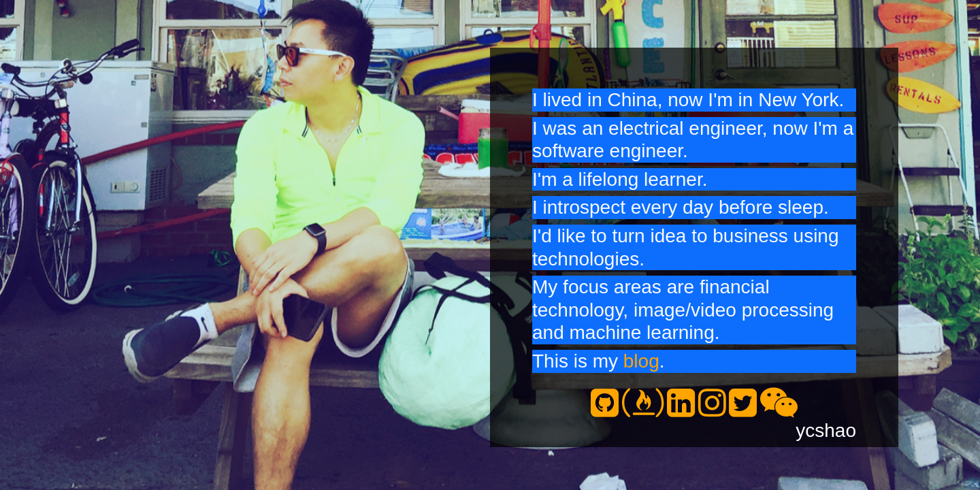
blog (641, 361)
